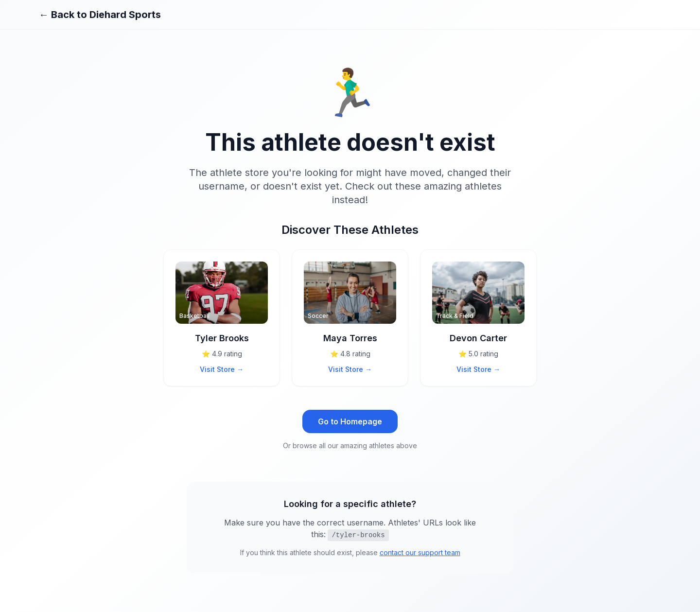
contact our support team (420, 552)
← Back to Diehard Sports (100, 15)
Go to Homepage (350, 421)
